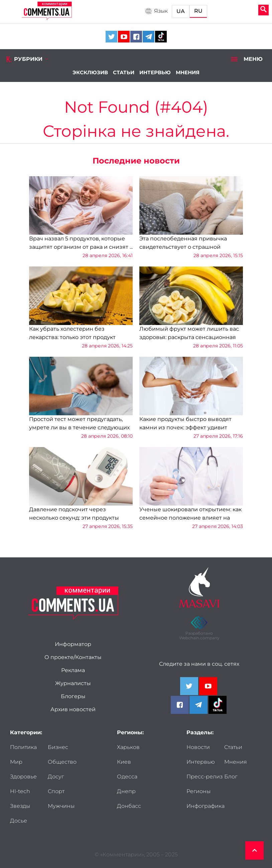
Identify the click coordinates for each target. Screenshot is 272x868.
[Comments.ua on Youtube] (124, 37)
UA (181, 11)
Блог (231, 777)
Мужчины (61, 806)
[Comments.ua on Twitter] (111, 37)
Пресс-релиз (205, 777)
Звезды (20, 806)
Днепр (126, 791)
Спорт (56, 791)
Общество (62, 762)
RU (198, 11)
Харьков (128, 747)
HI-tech (20, 791)
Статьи (124, 72)
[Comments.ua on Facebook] (136, 37)
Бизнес (58, 747)
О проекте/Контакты (73, 657)
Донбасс (129, 806)
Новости (198, 747)
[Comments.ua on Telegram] (149, 37)
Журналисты (73, 683)
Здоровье (23, 777)
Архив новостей (73, 710)
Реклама (73, 670)
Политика (23, 747)
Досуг (56, 777)
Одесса (127, 777)
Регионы (198, 791)
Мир (16, 762)
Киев (124, 762)
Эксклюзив (90, 72)
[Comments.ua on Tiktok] (161, 37)
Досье (19, 821)
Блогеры (73, 696)
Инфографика (206, 806)
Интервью (155, 72)
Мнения (188, 72)
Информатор (73, 644)
